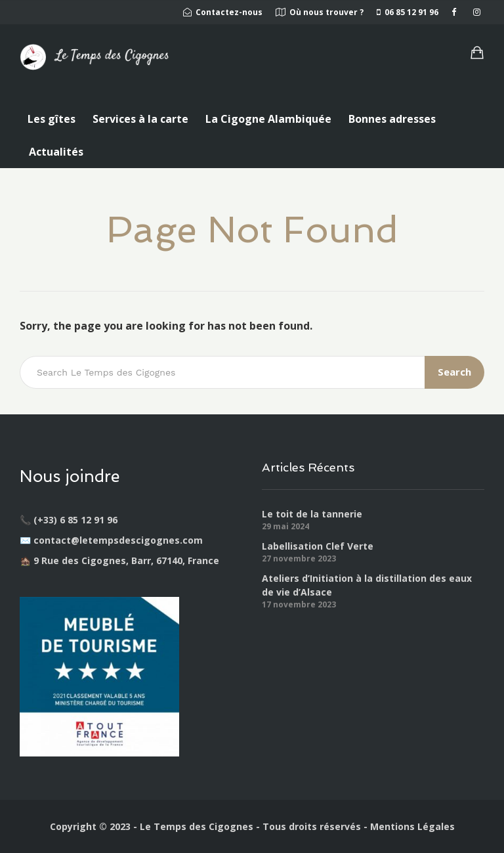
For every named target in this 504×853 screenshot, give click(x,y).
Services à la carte (140, 119)
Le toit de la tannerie (312, 514)
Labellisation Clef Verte (318, 546)
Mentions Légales (412, 826)
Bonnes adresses (392, 119)
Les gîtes (52, 119)
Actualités (56, 152)
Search (454, 372)
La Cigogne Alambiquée (268, 119)
